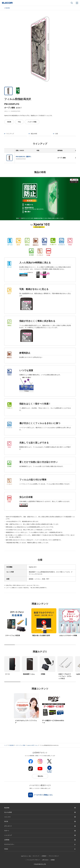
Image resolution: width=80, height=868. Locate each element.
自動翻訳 (53, 860)
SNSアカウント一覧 (26, 856)
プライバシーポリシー (54, 856)
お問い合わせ (45, 860)
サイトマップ (36, 856)
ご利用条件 (44, 856)
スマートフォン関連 (20, 745)
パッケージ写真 (32, 122)
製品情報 (8, 8)
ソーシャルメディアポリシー (33, 860)
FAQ (19, 122)
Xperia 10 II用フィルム (32, 745)
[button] (40, 817)
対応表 (9, 122)
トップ (6, 745)
